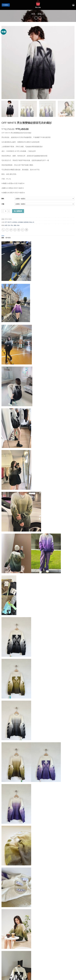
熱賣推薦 (26, 222)
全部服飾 (20, 222)
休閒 (6, 225)
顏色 (3, 199)
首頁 (33, 14)
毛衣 (9, 225)
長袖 (18, 225)
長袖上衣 (41, 14)
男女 (12, 225)
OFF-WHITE (8, 222)
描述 (3, 238)
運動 (15, 225)
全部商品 (15, 222)
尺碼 (3, 204)
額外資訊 (8, 238)
